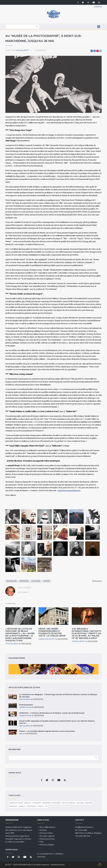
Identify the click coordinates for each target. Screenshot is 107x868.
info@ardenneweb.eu (84, 827)
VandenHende (25, 707)
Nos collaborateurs (47, 827)
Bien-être (89, 803)
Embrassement (26, 705)
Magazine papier (53, 669)
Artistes (24, 581)
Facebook (92, 51)
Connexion (98, 6)
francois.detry (47, 639)
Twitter (100, 51)
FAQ (41, 842)
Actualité (12, 581)
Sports (41, 806)
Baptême (80, 803)
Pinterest (97, 51)
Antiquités (37, 803)
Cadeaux (22, 806)
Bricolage (13, 806)
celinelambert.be (57, 865)
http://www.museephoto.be (69, 491)
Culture (36, 581)
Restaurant (31, 806)
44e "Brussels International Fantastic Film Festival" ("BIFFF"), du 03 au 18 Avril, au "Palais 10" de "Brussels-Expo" (87, 634)
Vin (46, 806)
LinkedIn (95, 51)
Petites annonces (47, 839)
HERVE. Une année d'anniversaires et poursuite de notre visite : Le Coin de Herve (52, 632)
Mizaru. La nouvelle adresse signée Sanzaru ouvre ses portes (47, 731)
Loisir (46, 581)
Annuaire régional (47, 836)
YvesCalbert (22, 50)
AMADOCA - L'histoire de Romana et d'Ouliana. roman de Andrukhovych (52, 713)
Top (100, 865)
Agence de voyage (16, 803)
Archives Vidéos (46, 833)
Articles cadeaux (69, 803)
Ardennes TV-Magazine (51, 803)
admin (22, 734)
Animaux (28, 803)
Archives (43, 830)
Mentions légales (47, 845)
